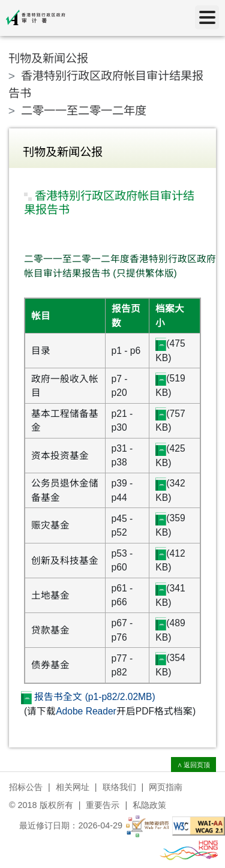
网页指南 (166, 787)
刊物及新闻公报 (48, 58)
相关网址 (73, 787)
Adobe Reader (86, 711)
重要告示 (103, 805)
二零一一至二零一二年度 (84, 111)
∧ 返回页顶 (194, 765)
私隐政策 (149, 805)
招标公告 (26, 787)
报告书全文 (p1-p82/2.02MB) (88, 697)
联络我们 (119, 787)
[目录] (207, 17)
